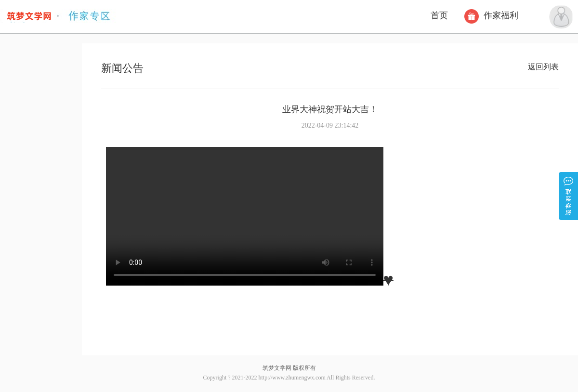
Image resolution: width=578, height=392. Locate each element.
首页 (439, 15)
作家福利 (493, 15)
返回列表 (543, 67)
